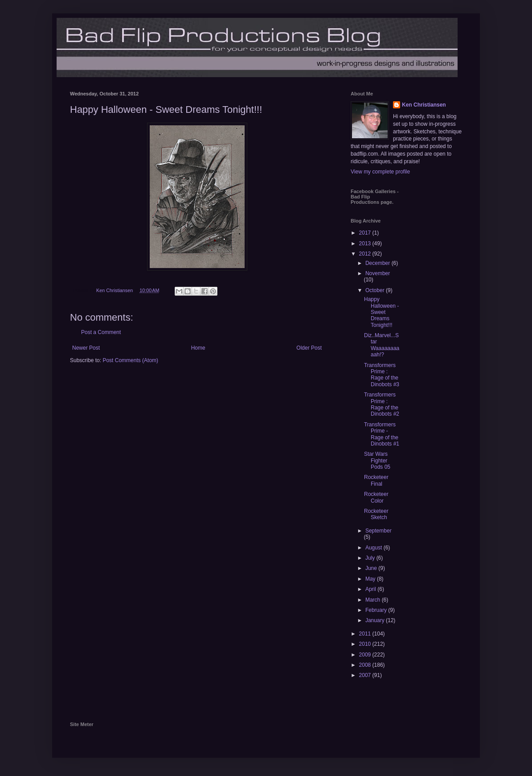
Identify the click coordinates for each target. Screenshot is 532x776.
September (379, 531)
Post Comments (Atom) (130, 360)
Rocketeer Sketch (376, 514)
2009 (366, 655)
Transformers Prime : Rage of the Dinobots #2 (382, 404)
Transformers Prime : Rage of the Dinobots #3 (382, 375)
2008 (366, 665)
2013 (366, 244)
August (374, 548)
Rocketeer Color (376, 497)
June (372, 568)
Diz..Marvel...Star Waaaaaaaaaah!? (382, 345)
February (377, 610)
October (376, 290)
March (374, 600)
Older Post (309, 348)
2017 (366, 233)
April (371, 589)
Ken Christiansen (424, 105)
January (376, 620)
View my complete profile (380, 172)
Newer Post (86, 348)
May (371, 579)
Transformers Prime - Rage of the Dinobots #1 (382, 434)
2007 (366, 675)
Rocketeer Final (376, 480)
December (379, 263)
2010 (366, 644)
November (378, 273)
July (371, 558)
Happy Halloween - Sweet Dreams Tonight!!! (381, 312)
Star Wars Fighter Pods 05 (377, 460)
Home (198, 348)
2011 (366, 634)
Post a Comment (101, 332)
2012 (366, 254)
